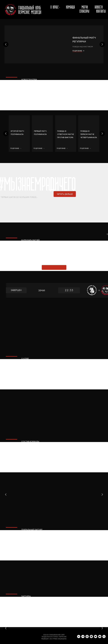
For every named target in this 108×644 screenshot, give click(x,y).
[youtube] (96, 638)
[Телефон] (104, 638)
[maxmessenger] (87, 638)
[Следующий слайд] (102, 44)
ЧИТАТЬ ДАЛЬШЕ (65, 194)
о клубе (55, 7)
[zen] (91, 638)
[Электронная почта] (100, 638)
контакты (101, 12)
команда (70, 7)
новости (99, 7)
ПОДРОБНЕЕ (77, 51)
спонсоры (84, 12)
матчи (85, 7)
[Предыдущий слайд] (6, 44)
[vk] (79, 638)
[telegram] (83, 638)
